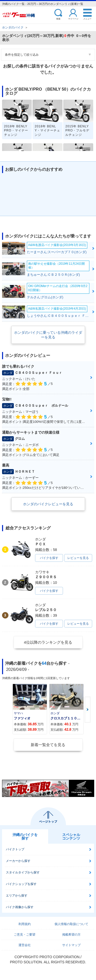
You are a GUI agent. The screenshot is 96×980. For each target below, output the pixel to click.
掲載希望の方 (71, 935)
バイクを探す (49, 558)
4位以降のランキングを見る (48, 642)
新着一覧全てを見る (48, 745)
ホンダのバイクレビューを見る (48, 504)
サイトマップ (71, 945)
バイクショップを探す (21, 884)
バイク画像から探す (20, 907)
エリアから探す (17, 896)
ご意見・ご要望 (25, 935)
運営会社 (25, 945)
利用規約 (25, 924)
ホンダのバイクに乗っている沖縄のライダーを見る (48, 335)
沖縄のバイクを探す (25, 836)
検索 (58, 19)
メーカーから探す (18, 861)
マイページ (73, 19)
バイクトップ (15, 849)
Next (88, 710)
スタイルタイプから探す (23, 872)
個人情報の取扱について (71, 924)
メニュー (87, 19)
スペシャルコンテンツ (71, 836)
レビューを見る (78, 558)
